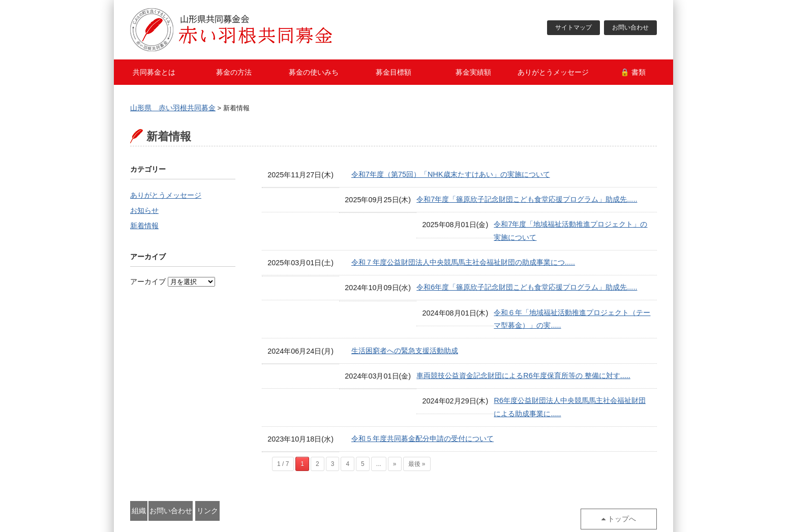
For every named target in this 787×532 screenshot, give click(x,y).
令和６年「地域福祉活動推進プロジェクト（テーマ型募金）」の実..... (463, 303)
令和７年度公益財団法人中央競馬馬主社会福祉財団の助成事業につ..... (463, 252)
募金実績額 (473, 72)
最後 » (417, 431)
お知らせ (144, 212)
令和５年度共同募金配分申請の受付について (422, 406)
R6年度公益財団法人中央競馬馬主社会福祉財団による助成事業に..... (461, 380)
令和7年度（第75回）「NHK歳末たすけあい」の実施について (450, 175)
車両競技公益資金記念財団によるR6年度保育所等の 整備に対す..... (458, 355)
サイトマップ (573, 28)
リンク (304, 476)
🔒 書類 (633, 72)
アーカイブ (148, 284)
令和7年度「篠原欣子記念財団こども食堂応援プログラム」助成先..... (462, 200)
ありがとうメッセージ (553, 72)
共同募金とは (154, 72)
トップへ (627, 476)
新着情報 (144, 228)
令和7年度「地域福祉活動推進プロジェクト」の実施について (449, 226)
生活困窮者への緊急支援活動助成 (405, 329)
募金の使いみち (314, 72)
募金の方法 (234, 72)
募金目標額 (393, 72)
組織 (163, 476)
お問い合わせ (630, 28)
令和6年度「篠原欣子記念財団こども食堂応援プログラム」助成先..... (462, 277)
